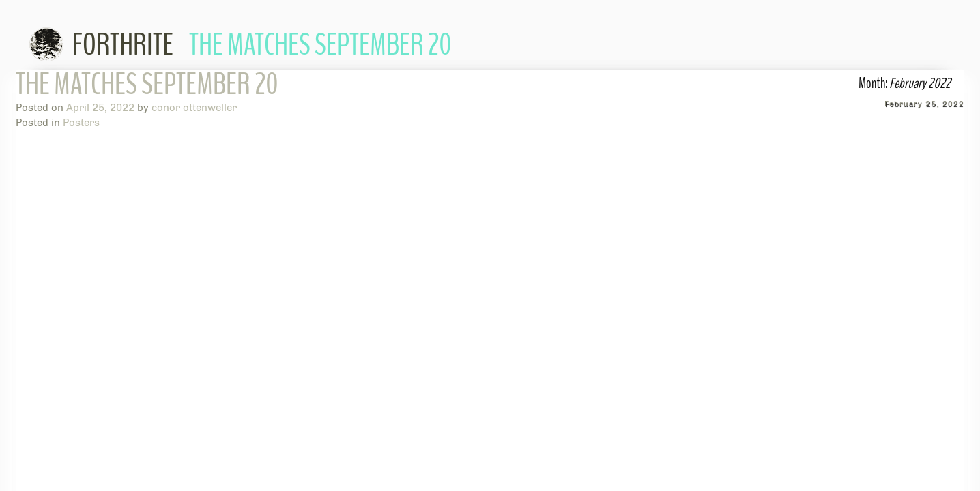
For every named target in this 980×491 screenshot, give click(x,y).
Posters (81, 123)
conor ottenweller (194, 108)
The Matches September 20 (147, 85)
